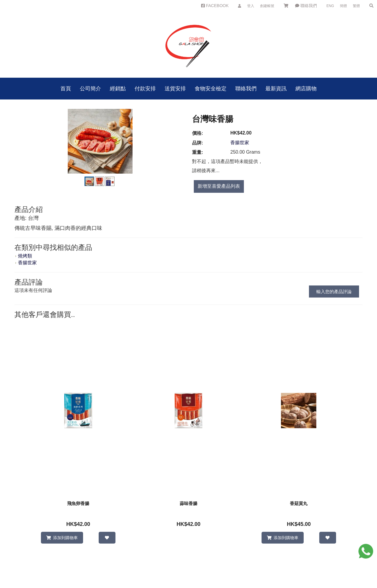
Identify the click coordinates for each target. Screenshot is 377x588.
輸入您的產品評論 (334, 291)
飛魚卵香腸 (78, 503)
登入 (251, 6)
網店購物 (306, 89)
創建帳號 (267, 6)
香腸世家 (240, 143)
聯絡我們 (306, 6)
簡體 (343, 6)
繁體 (356, 6)
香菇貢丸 (299, 503)
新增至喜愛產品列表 (219, 186)
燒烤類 (25, 256)
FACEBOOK (215, 6)
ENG (330, 6)
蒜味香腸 (188, 503)
